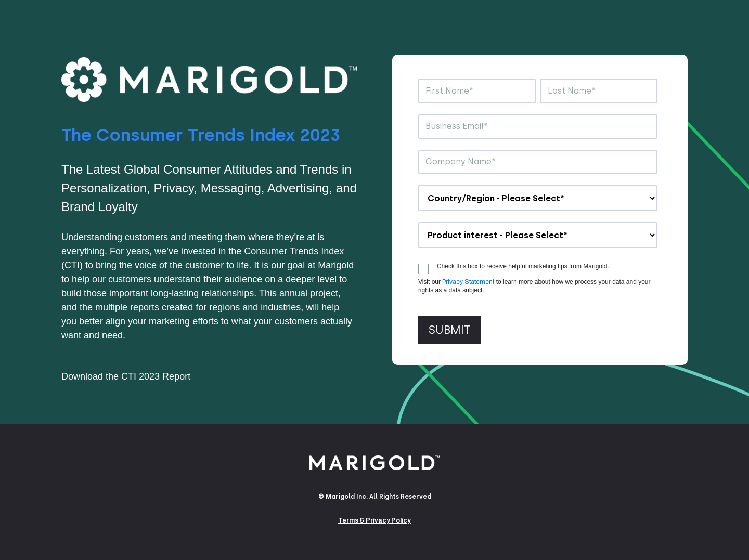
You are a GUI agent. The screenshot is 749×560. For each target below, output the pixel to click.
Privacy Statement (468, 282)
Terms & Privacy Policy (374, 520)
